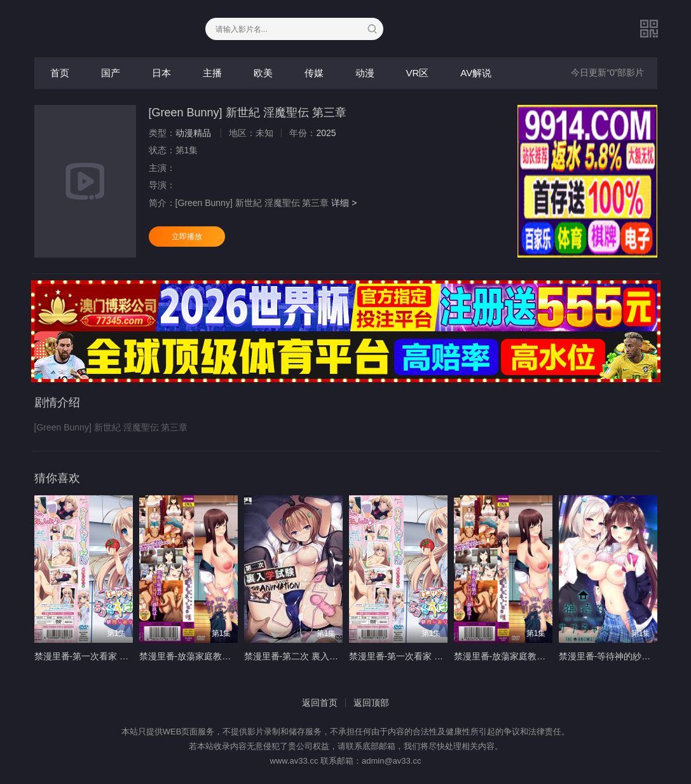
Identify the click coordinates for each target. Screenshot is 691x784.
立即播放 (187, 237)
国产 (111, 73)
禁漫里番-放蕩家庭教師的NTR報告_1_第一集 (229, 656)
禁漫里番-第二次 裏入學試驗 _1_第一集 (322, 656)
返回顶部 (371, 703)
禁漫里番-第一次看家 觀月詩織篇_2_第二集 (435, 656)
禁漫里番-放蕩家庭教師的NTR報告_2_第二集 (543, 656)
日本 (161, 73)
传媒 (314, 73)
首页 (60, 73)
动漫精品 (193, 133)
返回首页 (320, 703)
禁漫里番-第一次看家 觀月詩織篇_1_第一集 (120, 656)
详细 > (344, 203)
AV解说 (476, 73)
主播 (212, 73)
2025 (326, 133)
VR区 (418, 73)
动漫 (365, 73)
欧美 (263, 73)
